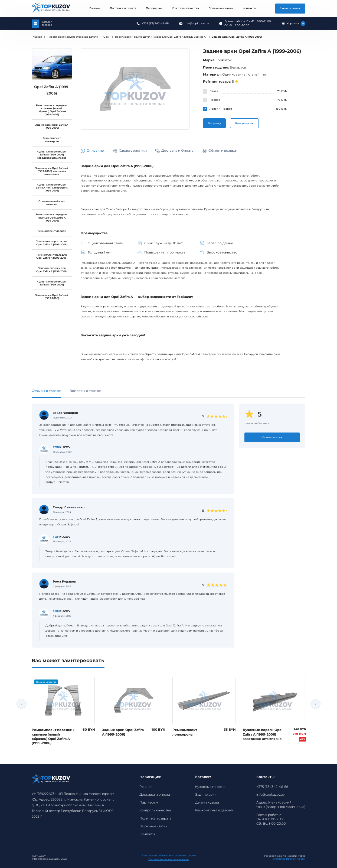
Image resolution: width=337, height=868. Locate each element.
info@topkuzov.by (197, 23)
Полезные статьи (221, 8)
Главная (95, 8)
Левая (214, 91)
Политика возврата (155, 818)
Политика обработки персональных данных (168, 856)
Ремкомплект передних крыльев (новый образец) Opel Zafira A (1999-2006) (52, 110)
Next (315, 704)
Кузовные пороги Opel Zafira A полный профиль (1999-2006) (52, 188)
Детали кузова (207, 802)
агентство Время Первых (289, 859)
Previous (21, 704)
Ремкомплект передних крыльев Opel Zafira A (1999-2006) (52, 217)
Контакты (249, 8)
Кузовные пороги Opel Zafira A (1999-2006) (52, 283)
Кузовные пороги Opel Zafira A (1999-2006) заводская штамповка (52, 155)
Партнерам (154, 8)
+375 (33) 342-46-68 (155, 23)
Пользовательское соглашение (168, 859)
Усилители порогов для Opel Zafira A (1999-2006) (52, 243)
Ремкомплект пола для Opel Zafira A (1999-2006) (52, 256)
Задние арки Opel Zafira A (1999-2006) (52, 126)
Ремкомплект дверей (52, 231)
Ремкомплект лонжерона (52, 139)
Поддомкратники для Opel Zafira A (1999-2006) (52, 269)
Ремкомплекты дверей (214, 810)
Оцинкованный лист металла (52, 203)
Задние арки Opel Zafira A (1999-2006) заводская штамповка (52, 171)
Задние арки (206, 795)
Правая (215, 100)
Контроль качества (185, 8)
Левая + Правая (221, 109)
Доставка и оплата (123, 8)
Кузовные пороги (210, 787)
